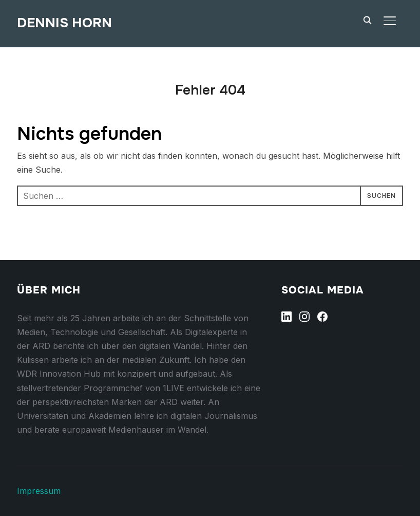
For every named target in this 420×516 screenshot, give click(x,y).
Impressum (39, 491)
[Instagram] (304, 317)
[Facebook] (322, 317)
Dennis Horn (64, 23)
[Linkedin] (287, 317)
